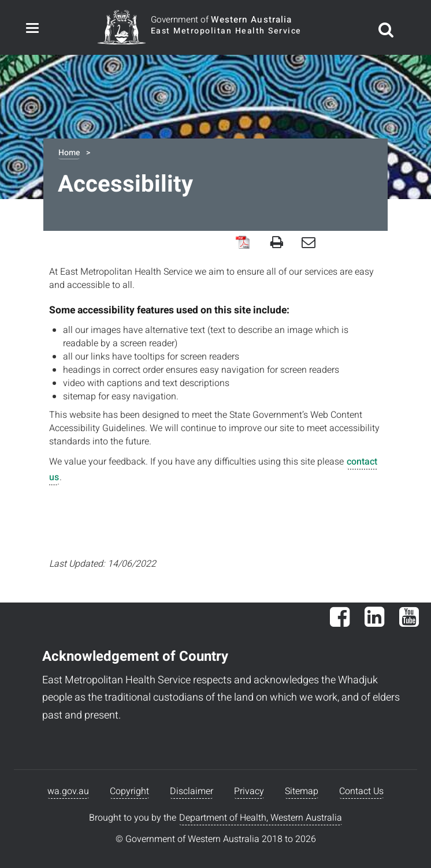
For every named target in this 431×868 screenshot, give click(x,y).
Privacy (249, 791)
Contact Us (361, 791)
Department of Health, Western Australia (261, 818)
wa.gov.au (68, 791)
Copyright (129, 791)
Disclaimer (192, 791)
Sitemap (302, 791)
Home (69, 153)
